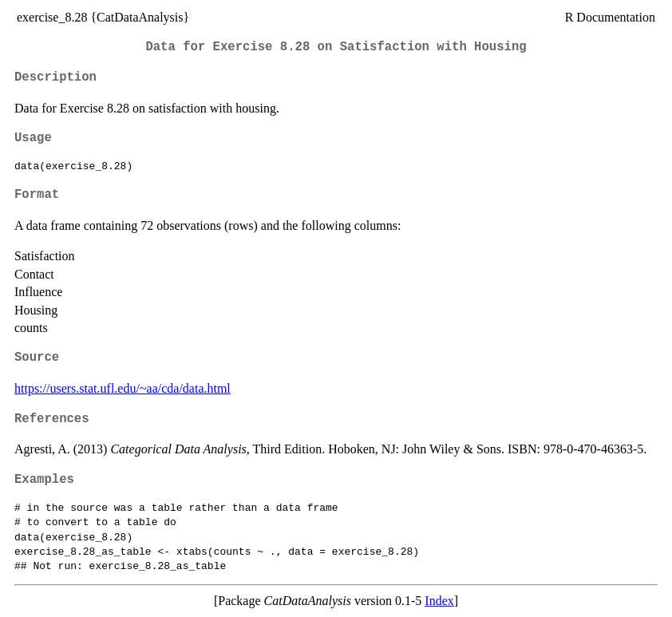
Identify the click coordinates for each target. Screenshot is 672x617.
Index (439, 601)
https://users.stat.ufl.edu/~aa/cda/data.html (123, 388)
